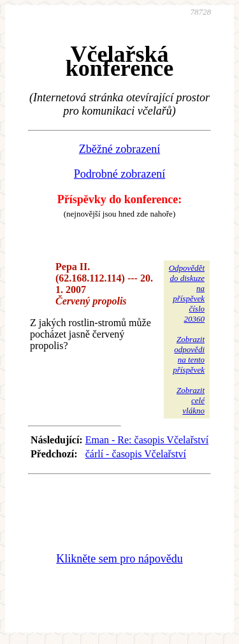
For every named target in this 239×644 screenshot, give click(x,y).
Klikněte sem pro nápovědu (119, 559)
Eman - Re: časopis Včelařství (147, 440)
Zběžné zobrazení (119, 149)
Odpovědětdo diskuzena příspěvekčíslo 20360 (187, 293)
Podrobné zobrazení (119, 174)
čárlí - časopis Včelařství (136, 454)
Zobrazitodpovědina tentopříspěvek (189, 354)
